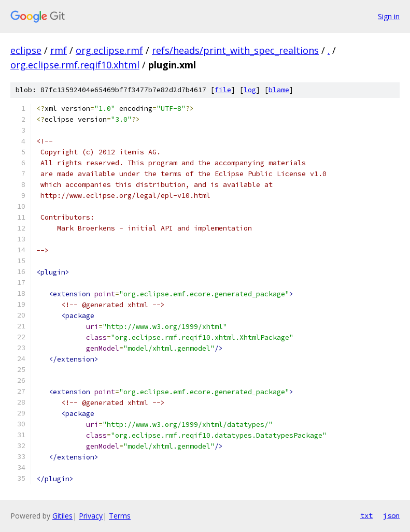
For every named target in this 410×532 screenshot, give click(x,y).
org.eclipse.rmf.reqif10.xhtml (75, 65)
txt (366, 515)
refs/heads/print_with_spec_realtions (235, 50)
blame (279, 90)
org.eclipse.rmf (109, 50)
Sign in (389, 16)
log (250, 90)
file (223, 90)
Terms (120, 516)
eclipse (26, 50)
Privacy (91, 516)
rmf (59, 50)
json (391, 515)
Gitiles (62, 516)
